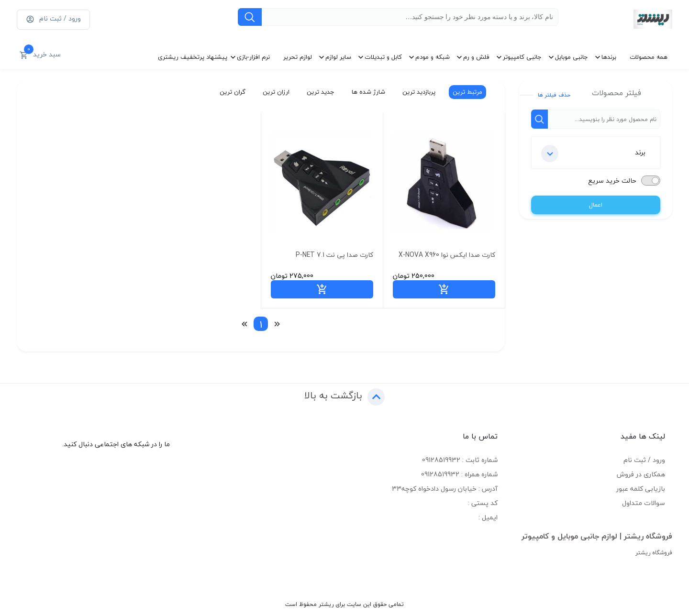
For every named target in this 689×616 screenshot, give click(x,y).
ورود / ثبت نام (644, 460)
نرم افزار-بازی (253, 57)
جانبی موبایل (572, 57)
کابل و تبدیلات (383, 57)
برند (593, 154)
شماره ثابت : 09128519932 (460, 460)
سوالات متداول (644, 503)
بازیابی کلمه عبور (641, 489)
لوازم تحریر (298, 57)
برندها (609, 57)
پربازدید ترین (418, 92)
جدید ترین (320, 92)
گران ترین (232, 92)
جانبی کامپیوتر (522, 57)
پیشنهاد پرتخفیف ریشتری (193, 57)
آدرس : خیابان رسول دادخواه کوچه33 (445, 489)
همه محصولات (649, 57)
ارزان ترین (276, 92)
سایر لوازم (338, 57)
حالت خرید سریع (612, 181)
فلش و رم (476, 57)
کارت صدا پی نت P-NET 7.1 (334, 255)
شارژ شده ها (368, 92)
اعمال (596, 205)
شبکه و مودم (433, 57)
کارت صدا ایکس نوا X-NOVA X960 (447, 255)
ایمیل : (488, 517)
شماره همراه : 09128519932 (459, 474)
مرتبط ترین (467, 92)
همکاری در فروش (641, 474)
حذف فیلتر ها (554, 95)
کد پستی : (483, 503)
